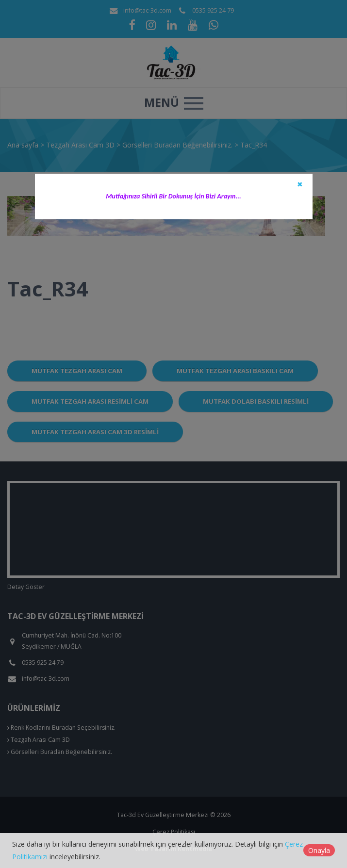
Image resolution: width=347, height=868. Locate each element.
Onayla (319, 850)
